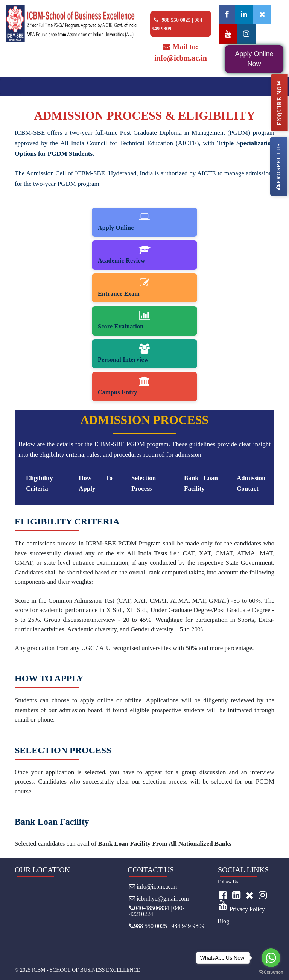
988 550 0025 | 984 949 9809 (177, 23)
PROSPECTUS (278, 166)
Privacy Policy (247, 909)
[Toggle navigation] (11, 87)
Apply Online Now (254, 59)
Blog (223, 921)
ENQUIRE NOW (279, 102)
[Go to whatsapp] (271, 958)
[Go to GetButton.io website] (271, 972)
